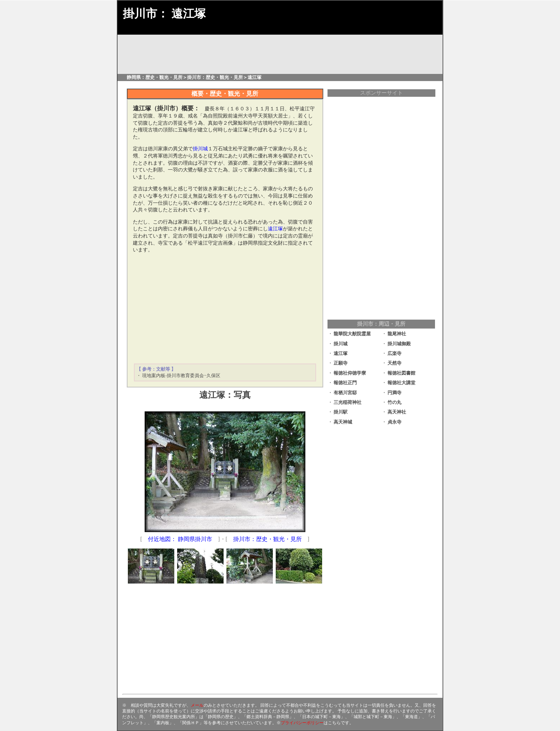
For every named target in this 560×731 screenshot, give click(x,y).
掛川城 (341, 344)
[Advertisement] (225, 309)
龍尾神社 (397, 334)
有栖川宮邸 (345, 393)
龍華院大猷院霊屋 (352, 334)
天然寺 (394, 363)
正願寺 (341, 363)
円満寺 (394, 393)
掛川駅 (341, 412)
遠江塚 (341, 353)
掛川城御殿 (399, 344)
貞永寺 (394, 422)
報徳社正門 (345, 383)
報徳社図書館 (401, 373)
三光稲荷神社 (347, 402)
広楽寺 (394, 353)
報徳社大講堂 (401, 383)
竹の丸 (394, 402)
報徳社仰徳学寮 (350, 373)
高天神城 (343, 422)
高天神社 (397, 412)
